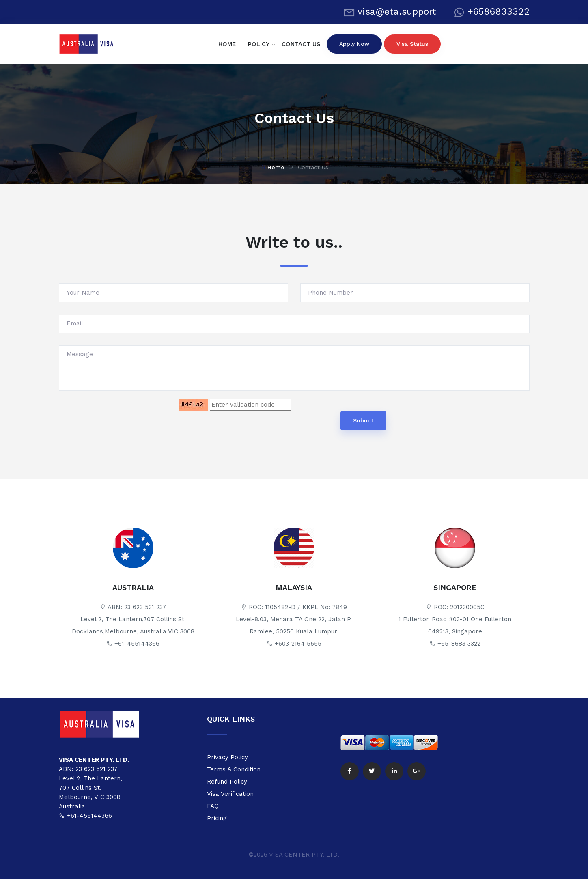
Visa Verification (230, 794)
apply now (354, 44)
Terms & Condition (234, 769)
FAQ (213, 806)
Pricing (217, 818)
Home (272, 167)
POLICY (259, 44)
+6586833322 (499, 12)
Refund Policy (227, 782)
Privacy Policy (227, 757)
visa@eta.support (397, 12)
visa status (412, 44)
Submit (363, 420)
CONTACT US (301, 44)
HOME (227, 44)
